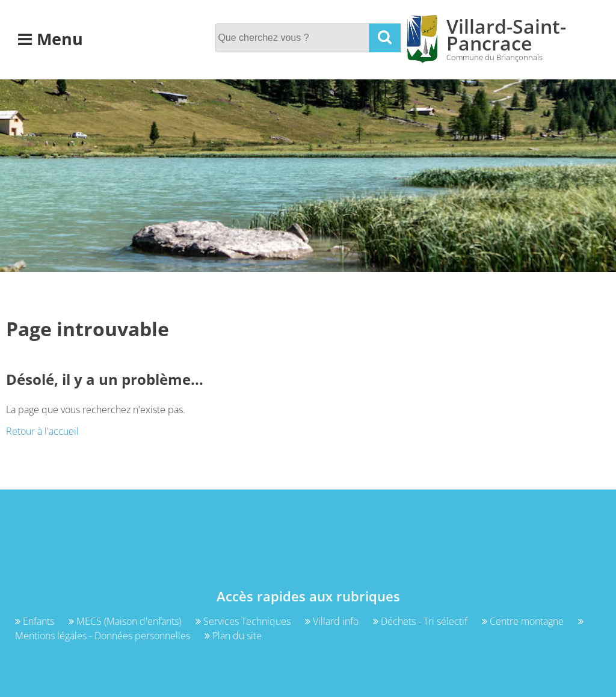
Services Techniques (244, 621)
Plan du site (233, 636)
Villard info (333, 621)
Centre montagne (524, 621)
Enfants (36, 621)
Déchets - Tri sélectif (421, 621)
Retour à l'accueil (42, 431)
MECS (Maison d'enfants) (126, 621)
